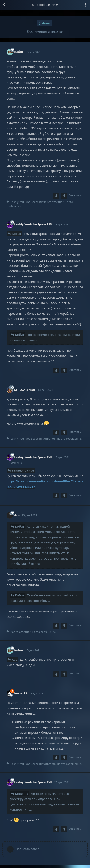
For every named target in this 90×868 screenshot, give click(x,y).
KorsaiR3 (22, 794)
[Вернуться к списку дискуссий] (4, 5)
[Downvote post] (64, 196)
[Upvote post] (56, 196)
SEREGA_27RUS (23, 470)
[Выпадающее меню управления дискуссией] (86, 5)
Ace (14, 659)
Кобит (16, 234)
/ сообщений (45, 5)
